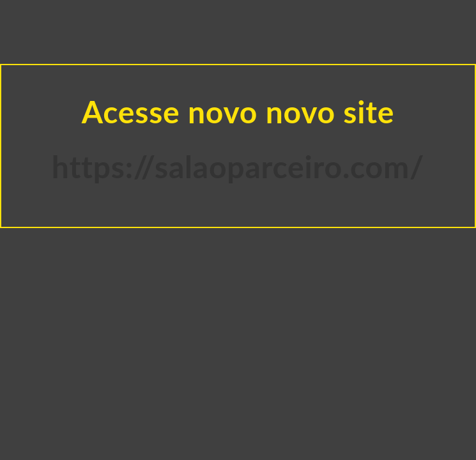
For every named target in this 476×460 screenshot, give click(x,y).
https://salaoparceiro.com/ (238, 166)
